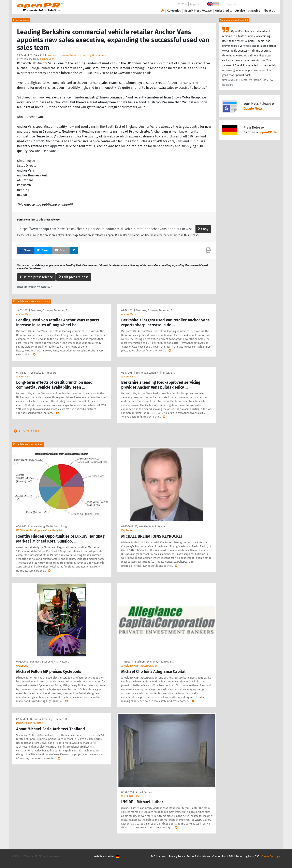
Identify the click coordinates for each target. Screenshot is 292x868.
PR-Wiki (182, 4)
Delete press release (36, 277)
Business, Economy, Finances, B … (50, 310)
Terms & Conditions (199, 856)
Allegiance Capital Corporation (139, 666)
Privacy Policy (177, 856)
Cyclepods (22, 666)
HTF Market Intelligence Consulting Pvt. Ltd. (42, 530)
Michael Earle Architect (30, 723)
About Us (269, 11)
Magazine (254, 11)
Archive (240, 11)
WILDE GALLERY (130, 796)
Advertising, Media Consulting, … (50, 526)
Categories (174, 11)
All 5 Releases (26, 431)
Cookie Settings (271, 856)
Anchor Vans (47, 59)
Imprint (195, 4)
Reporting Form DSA (247, 856)
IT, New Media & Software (150, 526)
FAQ (153, 856)
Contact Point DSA (223, 856)
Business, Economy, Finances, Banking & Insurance (77, 55)
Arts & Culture (144, 792)
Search (266, 4)
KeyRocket (127, 530)
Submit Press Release (198, 11)
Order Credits (224, 11)
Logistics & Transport (43, 373)
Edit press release (74, 277)
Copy (203, 229)
